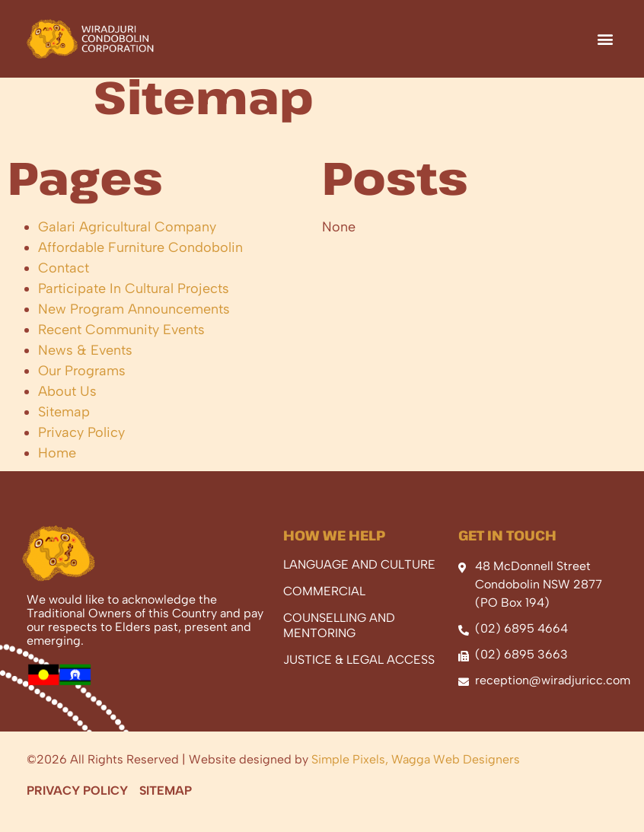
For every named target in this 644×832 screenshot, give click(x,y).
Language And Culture (359, 579)
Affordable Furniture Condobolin (140, 262)
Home (57, 467)
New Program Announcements (134, 324)
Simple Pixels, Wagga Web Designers (416, 774)
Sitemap (64, 426)
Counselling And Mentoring (339, 640)
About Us (67, 406)
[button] (605, 38)
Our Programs (82, 385)
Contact (64, 282)
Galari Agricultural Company (127, 241)
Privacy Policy (81, 447)
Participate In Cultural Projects (134, 303)
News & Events (85, 365)
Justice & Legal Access (359, 674)
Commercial (324, 606)
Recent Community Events (121, 344)
